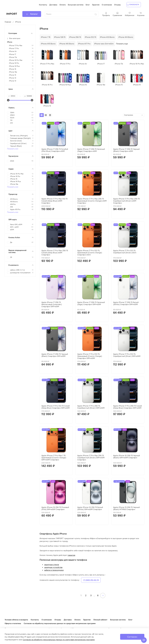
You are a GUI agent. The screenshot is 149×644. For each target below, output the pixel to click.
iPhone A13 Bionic (107, 37)
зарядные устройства (53, 567)
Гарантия (96, 5)
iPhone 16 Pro (14, 63)
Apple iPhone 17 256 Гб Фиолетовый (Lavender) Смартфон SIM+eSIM (52, 304)
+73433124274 (133, 5)
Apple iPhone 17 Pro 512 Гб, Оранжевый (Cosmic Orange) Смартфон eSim (90, 253)
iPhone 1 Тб (46, 37)
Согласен (132, 637)
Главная (8, 22)
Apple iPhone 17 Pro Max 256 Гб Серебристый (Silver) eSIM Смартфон (126, 201)
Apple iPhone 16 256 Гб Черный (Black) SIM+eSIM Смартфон (126, 457)
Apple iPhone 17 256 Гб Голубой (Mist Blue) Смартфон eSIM (55, 150)
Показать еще (122, 44)
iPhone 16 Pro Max (16, 60)
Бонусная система (76, 5)
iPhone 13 (13, 81)
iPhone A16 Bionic (67, 44)
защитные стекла (52, 564)
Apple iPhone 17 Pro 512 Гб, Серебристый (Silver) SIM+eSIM (127, 355)
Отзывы (117, 5)
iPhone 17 (12, 54)
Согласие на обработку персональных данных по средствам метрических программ (60, 623)
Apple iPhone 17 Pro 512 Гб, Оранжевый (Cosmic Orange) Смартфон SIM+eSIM (90, 356)
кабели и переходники (54, 570)
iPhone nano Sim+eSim (104, 44)
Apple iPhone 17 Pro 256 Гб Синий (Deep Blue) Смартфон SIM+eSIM (127, 407)
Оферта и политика (13, 623)
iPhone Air (13, 51)
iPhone (10, 42)
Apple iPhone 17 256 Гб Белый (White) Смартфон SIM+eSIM (126, 303)
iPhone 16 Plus (14, 66)
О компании (107, 5)
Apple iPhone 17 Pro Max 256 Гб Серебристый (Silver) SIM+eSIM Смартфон (91, 458)
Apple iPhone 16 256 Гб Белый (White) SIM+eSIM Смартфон (90, 508)
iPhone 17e (13, 57)
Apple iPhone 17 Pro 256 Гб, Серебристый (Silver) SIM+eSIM (91, 407)
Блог (88, 5)
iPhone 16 (13, 69)
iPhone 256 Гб (75, 37)
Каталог (32, 14)
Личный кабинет (100, 620)
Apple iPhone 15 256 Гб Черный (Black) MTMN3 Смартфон (126, 508)
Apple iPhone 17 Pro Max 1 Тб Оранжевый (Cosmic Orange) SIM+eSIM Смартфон (54, 458)
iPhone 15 (13, 75)
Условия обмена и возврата (16, 620)
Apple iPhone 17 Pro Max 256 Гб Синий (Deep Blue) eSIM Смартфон (55, 253)
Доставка (53, 5)
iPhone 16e (13, 72)
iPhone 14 (13, 78)
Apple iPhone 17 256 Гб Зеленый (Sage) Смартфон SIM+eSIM (91, 303)
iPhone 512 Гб (90, 37)
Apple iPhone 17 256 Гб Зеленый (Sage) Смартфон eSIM (91, 150)
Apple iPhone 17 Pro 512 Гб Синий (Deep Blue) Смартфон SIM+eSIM (56, 407)
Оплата (63, 5)
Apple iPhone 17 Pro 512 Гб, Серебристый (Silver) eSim (125, 252)
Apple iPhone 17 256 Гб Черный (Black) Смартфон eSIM (126, 150)
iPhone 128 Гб (60, 37)
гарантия (71, 555)
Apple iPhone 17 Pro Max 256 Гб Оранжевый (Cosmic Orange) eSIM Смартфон (92, 201)
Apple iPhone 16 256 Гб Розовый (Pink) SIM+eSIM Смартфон (55, 508)
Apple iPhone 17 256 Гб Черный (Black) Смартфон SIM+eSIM (55, 355)
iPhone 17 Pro (14, 48)
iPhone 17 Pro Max (16, 46)
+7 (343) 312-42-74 (91, 580)
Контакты (43, 5)
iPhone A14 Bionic (126, 37)
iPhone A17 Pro (84, 44)
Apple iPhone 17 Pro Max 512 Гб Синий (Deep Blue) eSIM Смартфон (54, 201)
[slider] (8, 100)
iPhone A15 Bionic (48, 44)
